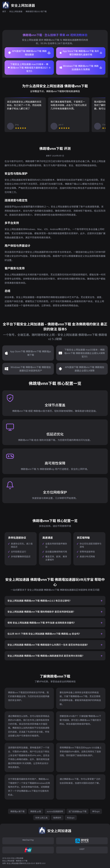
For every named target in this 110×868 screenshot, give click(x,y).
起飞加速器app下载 (78, 811)
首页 (4, 11)
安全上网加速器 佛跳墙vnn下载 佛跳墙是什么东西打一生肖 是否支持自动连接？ (48, 645)
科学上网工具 (42, 818)
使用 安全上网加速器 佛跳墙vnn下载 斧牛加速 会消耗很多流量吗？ (42, 623)
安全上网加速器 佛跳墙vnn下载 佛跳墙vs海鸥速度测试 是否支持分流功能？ (46, 656)
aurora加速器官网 (55, 811)
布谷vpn (71, 818)
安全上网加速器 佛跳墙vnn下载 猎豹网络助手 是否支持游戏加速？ (41, 612)
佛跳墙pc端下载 (17, 811)
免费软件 (57, 818)
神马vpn (96, 811)
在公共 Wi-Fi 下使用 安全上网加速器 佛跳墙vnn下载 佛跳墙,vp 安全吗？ (44, 634)
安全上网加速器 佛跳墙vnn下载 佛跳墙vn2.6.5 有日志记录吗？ (40, 601)
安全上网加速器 (16, 11)
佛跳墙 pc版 (36, 811)
